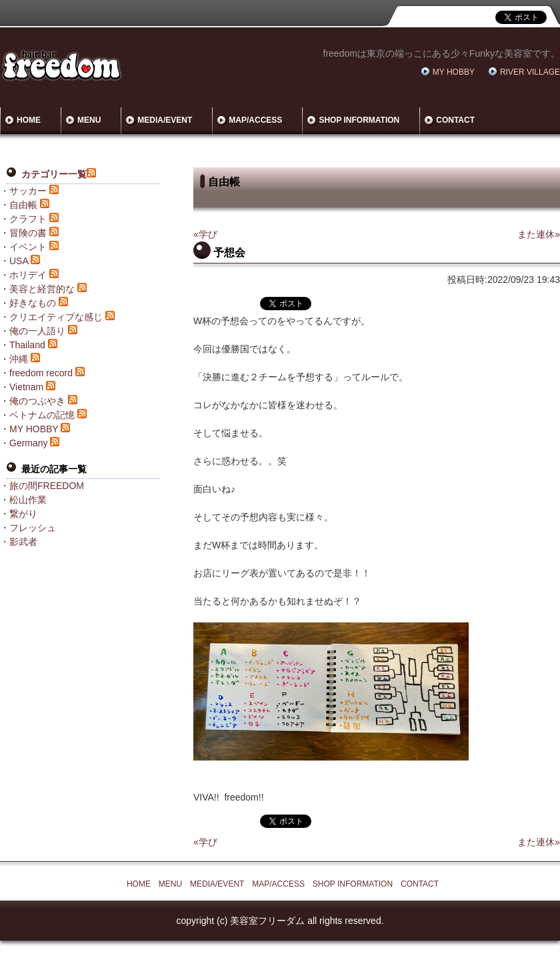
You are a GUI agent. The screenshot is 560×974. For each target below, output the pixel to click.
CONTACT (455, 120)
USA (19, 261)
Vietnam (26, 387)
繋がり (23, 514)
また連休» (539, 234)
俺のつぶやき (37, 401)
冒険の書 (28, 233)
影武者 (23, 542)
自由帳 (23, 205)
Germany (29, 443)
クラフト (28, 219)
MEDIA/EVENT (165, 120)
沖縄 (19, 359)
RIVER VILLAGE (530, 72)
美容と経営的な (42, 289)
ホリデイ (28, 275)
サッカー (28, 191)
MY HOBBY (454, 72)
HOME (29, 120)
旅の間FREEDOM (47, 486)
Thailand (27, 345)
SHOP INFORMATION (359, 120)
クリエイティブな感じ (56, 317)
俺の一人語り (37, 331)
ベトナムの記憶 (42, 415)
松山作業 (28, 500)
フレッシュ (33, 528)
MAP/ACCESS (255, 120)
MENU (89, 120)
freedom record (41, 373)
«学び (205, 234)
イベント (28, 247)
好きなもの (33, 303)
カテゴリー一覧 (54, 174)
